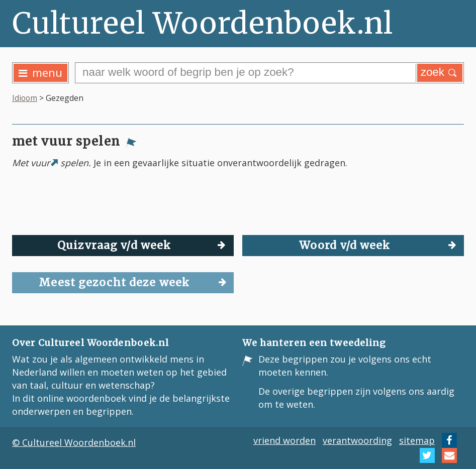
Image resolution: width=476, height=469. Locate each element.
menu (40, 73)
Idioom (25, 98)
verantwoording (357, 440)
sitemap (417, 440)
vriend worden (284, 440)
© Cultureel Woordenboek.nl (74, 442)
